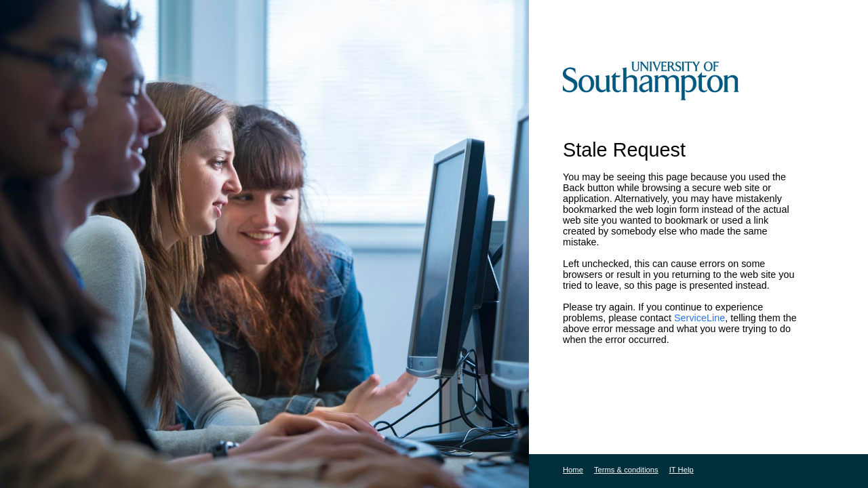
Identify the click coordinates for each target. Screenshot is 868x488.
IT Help (682, 470)
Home (573, 470)
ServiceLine (699, 318)
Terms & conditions (626, 470)
